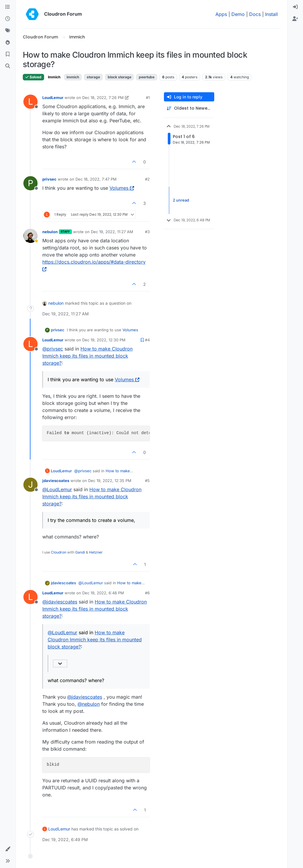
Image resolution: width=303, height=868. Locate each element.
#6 (147, 593)
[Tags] (8, 31)
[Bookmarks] (8, 54)
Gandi (80, 552)
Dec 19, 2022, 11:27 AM (112, 232)
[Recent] (8, 19)
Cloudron (59, 552)
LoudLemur (53, 98)
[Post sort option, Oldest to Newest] (189, 108)
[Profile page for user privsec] (30, 183)
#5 (147, 481)
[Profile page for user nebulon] (30, 236)
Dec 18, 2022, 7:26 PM (103, 98)
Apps (221, 14)
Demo (238, 14)
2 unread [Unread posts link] (181, 200)
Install (271, 14)
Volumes (122, 188)
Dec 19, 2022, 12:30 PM (104, 340)
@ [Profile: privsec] (53, 349)
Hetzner (96, 552)
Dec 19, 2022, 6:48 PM (103, 593)
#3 (147, 232)
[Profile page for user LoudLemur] (30, 102)
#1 (148, 98)
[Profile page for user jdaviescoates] (30, 485)
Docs (255, 14)
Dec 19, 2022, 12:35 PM (110, 481)
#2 (147, 179)
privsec (49, 179)
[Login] (295, 7)
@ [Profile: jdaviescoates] (60, 602)
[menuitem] (295, 7)
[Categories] (8, 7)
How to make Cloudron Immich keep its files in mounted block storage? (87, 356)
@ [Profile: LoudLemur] (57, 489)
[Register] (295, 19)
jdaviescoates (56, 481)
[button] (8, 849)
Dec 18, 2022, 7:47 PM (96, 179)
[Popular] (8, 43)
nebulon (50, 232)
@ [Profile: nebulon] (89, 704)
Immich (54, 77)
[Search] (8, 66)
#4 (147, 340)
